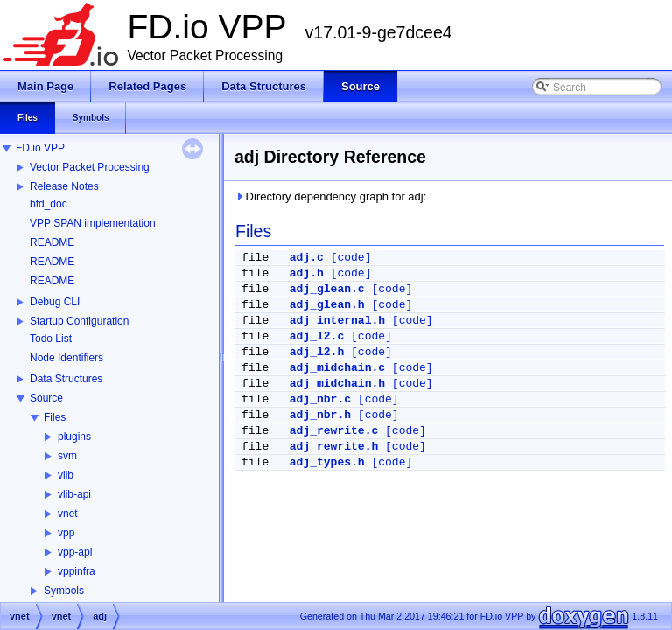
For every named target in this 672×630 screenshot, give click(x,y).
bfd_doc (49, 204)
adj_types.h (327, 462)
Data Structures (66, 379)
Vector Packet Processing (90, 167)
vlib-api (74, 494)
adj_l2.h (317, 352)
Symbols (64, 591)
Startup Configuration (79, 321)
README (52, 242)
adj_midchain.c (337, 368)
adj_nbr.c (320, 399)
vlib (66, 475)
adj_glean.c (327, 289)
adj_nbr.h (320, 415)
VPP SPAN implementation (93, 223)
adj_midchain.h (337, 384)
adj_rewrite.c (334, 431)
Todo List (51, 339)
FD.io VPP (40, 148)
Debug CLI (55, 302)
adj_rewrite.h (334, 447)
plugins (74, 437)
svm (67, 456)
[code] (351, 258)
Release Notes (64, 186)
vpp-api (75, 552)
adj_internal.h (337, 321)
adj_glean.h (327, 305)
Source (46, 398)
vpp (66, 533)
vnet (68, 514)
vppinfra (77, 571)
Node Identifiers (66, 358)
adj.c (307, 258)
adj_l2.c (317, 336)
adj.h (307, 273)
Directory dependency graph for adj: (330, 196)
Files (55, 417)
